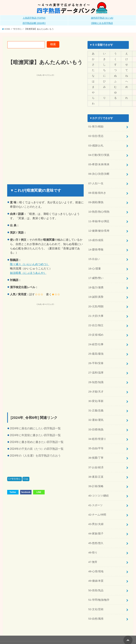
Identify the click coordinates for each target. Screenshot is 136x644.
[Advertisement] (44, 101)
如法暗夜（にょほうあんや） (28, 273)
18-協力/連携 (96, 282)
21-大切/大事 (96, 310)
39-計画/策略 (96, 476)
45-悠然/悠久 (96, 532)
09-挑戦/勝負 (96, 199)
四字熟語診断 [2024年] (34, 23)
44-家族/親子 (96, 522)
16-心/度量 (94, 264)
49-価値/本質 (96, 568)
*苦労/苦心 (16, 479)
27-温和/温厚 (96, 365)
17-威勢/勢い (96, 273)
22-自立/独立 (96, 319)
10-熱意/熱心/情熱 (99, 209)
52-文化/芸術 (96, 596)
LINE (39, 492)
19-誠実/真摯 (96, 292)
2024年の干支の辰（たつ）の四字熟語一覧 (37, 449)
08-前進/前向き (97, 190)
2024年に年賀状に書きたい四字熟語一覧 (35, 435)
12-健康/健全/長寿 (99, 227)
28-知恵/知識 (96, 375)
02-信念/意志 (96, 135)
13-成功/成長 (96, 236)
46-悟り (93, 541)
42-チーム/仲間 (97, 504)
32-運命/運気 (96, 412)
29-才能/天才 (96, 384)
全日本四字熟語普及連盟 (118, 636)
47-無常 (93, 550)
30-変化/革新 (96, 393)
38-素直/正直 (96, 467)
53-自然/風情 (96, 605)
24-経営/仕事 (96, 338)
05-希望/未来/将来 (99, 162)
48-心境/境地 (96, 559)
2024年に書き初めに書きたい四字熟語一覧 (37, 442)
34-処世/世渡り (97, 430)
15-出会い (94, 255)
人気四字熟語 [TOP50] (34, 18)
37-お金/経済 (96, 458)
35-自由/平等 (96, 439)
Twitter (13, 492)
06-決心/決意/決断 (99, 172)
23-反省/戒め (96, 328)
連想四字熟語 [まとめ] (102, 18)
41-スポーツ (95, 495)
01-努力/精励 (96, 125)
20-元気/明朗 (96, 301)
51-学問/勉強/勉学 (99, 587)
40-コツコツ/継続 (98, 485)
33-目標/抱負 (96, 421)
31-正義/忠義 (96, 402)
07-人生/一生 (96, 181)
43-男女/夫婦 (96, 513)
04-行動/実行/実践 (99, 153)
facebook (26, 492)
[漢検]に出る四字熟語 (102, 23)
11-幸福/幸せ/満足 (99, 218)
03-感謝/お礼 (96, 144)
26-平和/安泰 (96, 356)
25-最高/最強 (96, 347)
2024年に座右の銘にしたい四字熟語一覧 (35, 428)
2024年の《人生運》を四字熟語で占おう (35, 456)
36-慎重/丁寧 (96, 449)
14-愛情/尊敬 (96, 245)
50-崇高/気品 (96, 578)
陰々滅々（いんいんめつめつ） (30, 264)
